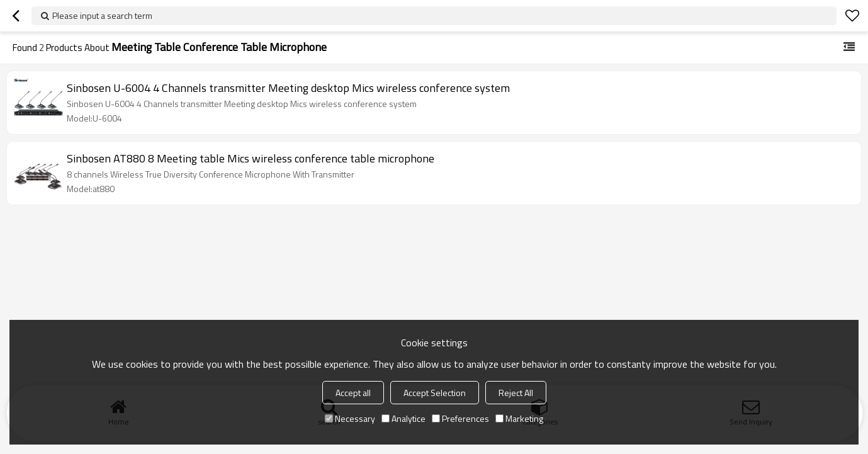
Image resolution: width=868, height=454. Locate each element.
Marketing (519, 418)
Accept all (353, 393)
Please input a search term (102, 15)
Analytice (403, 418)
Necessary (350, 418)
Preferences (460, 418)
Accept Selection (435, 393)
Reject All (516, 393)
